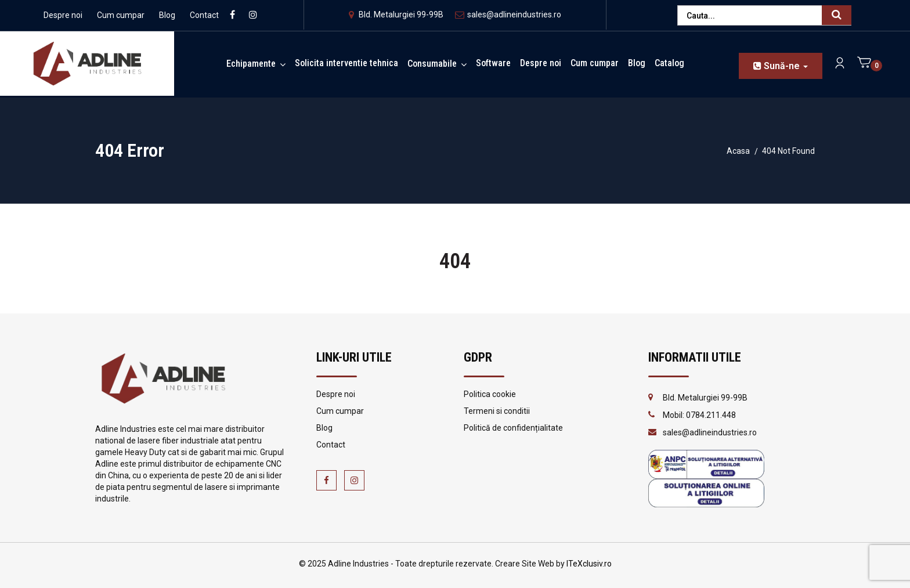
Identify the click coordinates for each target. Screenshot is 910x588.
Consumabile (432, 64)
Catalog (669, 63)
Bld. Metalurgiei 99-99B (396, 15)
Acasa (738, 151)
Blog (167, 15)
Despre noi (63, 15)
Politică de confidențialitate (513, 428)
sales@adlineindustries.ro (508, 15)
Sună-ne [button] (781, 66)
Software (493, 63)
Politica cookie (490, 394)
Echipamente (251, 64)
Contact (204, 15)
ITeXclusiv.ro (589, 564)
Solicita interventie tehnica (346, 63)
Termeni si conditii (497, 411)
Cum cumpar (121, 15)
